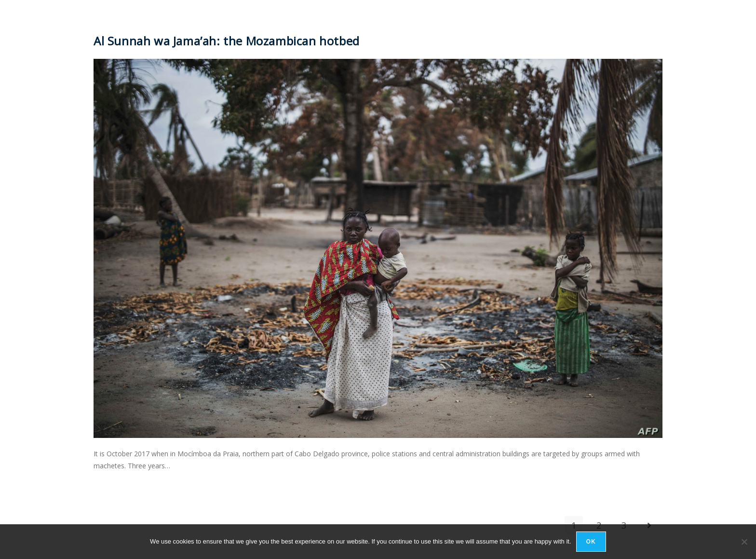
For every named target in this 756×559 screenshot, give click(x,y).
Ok (591, 542)
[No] (744, 542)
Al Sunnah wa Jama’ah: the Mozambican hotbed (227, 41)
